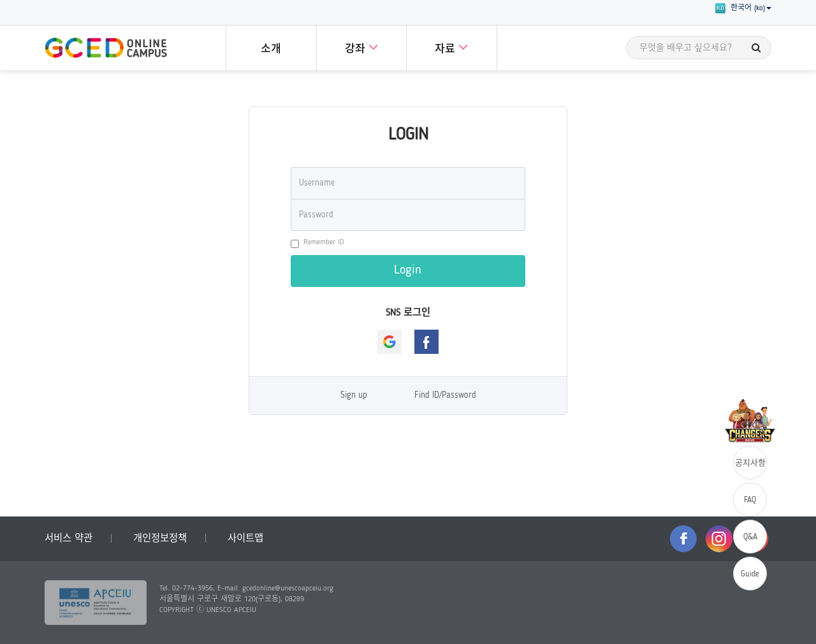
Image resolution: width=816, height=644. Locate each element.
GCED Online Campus (106, 48)
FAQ (750, 500)
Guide (750, 574)
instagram (719, 539)
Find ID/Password (445, 396)
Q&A (750, 537)
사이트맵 (245, 539)
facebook (683, 539)
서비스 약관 (69, 539)
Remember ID (317, 243)
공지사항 (750, 463)
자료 (451, 47)
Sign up (354, 396)
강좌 (361, 47)
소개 (271, 49)
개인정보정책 (160, 539)
